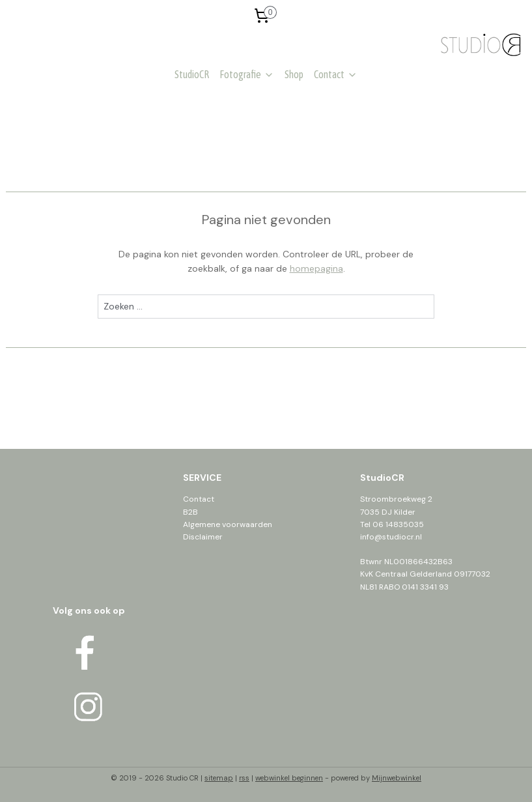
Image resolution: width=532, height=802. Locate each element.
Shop (294, 74)
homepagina (316, 268)
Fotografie (247, 74)
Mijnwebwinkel (397, 778)
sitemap (219, 778)
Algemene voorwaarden (228, 524)
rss (244, 778)
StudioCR (192, 74)
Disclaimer (203, 537)
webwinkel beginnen (289, 778)
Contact (336, 74)
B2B (190, 512)
